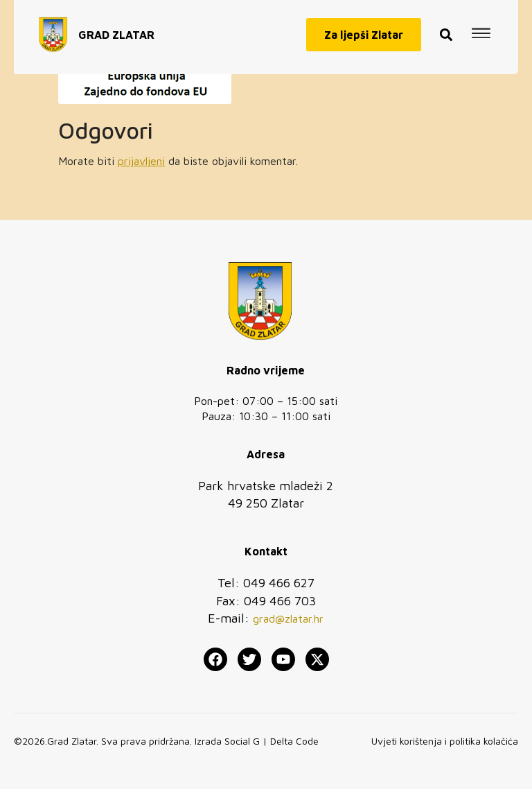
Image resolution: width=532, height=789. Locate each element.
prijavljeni (141, 161)
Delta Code (294, 741)
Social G (242, 741)
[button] (446, 31)
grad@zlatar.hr (288, 618)
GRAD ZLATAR (116, 31)
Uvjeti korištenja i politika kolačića (445, 741)
